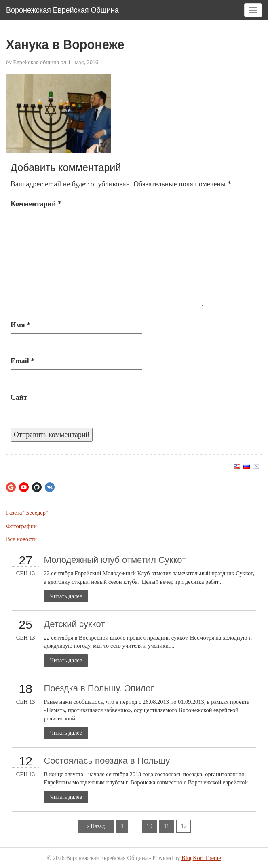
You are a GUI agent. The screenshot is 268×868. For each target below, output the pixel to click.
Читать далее (66, 596)
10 (150, 826)
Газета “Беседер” (27, 513)
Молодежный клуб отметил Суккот (115, 560)
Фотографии (21, 526)
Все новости (21, 539)
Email (23, 361)
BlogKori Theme (201, 858)
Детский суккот (74, 624)
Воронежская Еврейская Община (62, 10)
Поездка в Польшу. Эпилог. (99, 688)
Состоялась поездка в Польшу (107, 761)
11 (166, 826)
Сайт (19, 397)
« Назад (96, 826)
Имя (21, 325)
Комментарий (36, 204)
